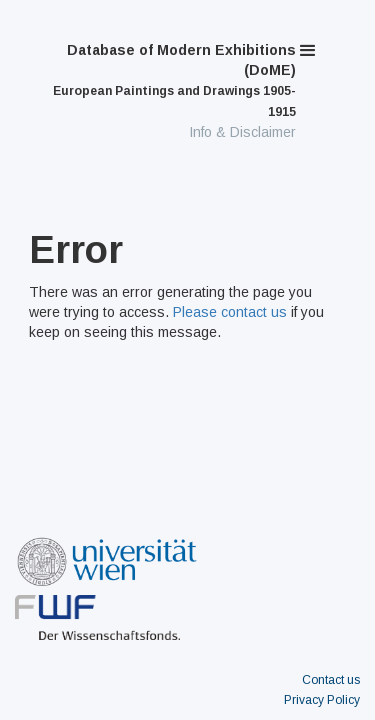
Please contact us (230, 312)
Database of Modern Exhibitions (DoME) (174, 80)
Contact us (331, 680)
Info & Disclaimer (242, 132)
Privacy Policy (322, 700)
